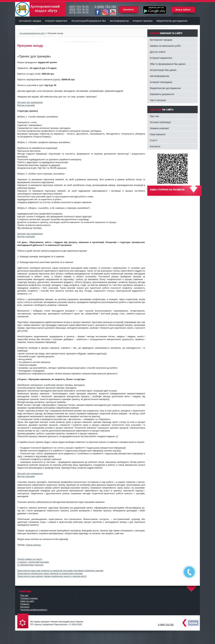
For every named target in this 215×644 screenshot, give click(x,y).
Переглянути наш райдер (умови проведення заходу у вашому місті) (52, 576)
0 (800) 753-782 (166, 625)
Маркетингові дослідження (172, 21)
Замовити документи (162, 94)
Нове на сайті (27, 601)
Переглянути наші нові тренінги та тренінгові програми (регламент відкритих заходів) (60, 571)
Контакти (155, 146)
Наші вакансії (158, 134)
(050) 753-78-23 (79, 10)
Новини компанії (159, 128)
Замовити (128, 9)
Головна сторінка (29, 598)
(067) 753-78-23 (79, 7)
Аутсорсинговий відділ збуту (40, 9)
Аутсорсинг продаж (30, 21)
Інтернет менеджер (161, 82)
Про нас (155, 116)
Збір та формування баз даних (168, 64)
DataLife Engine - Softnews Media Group (24, 621)
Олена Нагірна (33, 545)
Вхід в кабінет (183, 10)
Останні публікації (160, 122)
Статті (153, 140)
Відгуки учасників (26, 105)
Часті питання (158, 100)
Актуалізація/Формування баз (89, 21)
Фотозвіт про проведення (30, 102)
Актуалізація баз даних (163, 70)
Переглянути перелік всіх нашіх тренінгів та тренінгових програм (50, 573)
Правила (25, 604)
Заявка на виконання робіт (165, 46)
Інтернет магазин (143, 21)
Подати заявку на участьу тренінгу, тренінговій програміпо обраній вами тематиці (33, 562)
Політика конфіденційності (34, 610)
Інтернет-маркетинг (56, 21)
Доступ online (158, 52)
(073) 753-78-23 (79, 13)
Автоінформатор (119, 21)
